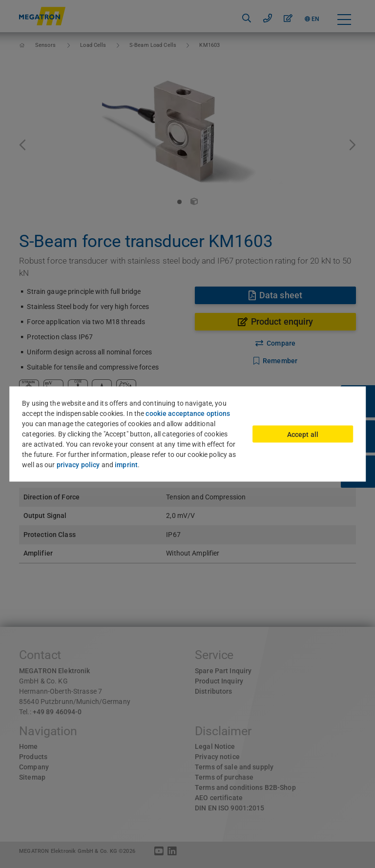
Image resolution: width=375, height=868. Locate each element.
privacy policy (78, 465)
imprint (126, 465)
